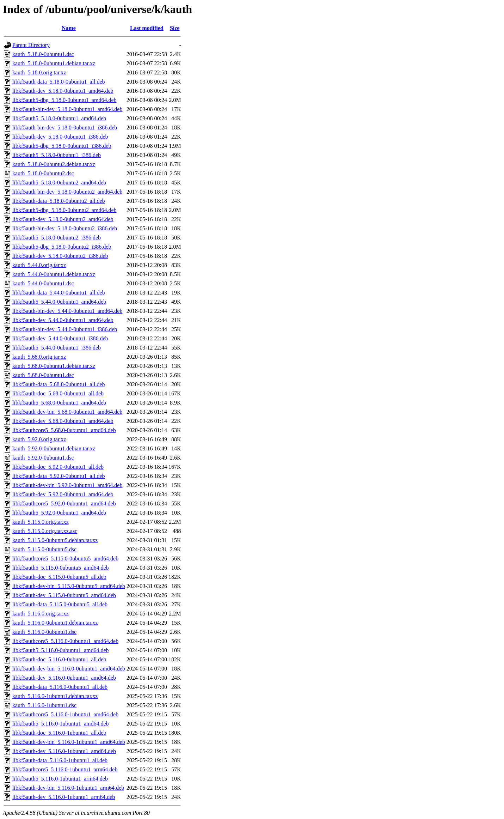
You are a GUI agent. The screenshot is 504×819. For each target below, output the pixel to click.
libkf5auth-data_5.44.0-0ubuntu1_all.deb (59, 293)
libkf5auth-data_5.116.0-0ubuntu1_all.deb (60, 687)
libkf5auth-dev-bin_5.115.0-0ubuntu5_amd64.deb (69, 586)
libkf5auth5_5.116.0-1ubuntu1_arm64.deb (60, 779)
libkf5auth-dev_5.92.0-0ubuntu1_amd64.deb (63, 494)
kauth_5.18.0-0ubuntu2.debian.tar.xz (54, 164)
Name (69, 28)
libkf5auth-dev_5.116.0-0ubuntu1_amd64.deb (64, 678)
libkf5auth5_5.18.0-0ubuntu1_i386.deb (57, 155)
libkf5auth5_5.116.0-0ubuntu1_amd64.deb (61, 650)
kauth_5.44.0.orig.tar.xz (39, 265)
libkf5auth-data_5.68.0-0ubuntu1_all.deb (59, 384)
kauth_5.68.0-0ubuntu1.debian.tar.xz (54, 366)
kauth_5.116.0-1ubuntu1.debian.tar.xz (55, 696)
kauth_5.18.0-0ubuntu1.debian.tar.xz (54, 63)
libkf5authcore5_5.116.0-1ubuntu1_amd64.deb (65, 714)
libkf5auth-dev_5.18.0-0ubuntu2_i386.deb (60, 256)
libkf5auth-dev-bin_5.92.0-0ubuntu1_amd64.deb (67, 485)
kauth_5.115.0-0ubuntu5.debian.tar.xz (55, 540)
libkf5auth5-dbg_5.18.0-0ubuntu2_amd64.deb (64, 210)
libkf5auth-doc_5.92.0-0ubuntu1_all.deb (58, 467)
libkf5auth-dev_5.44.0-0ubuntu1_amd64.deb (63, 320)
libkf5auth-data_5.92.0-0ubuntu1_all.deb (59, 476)
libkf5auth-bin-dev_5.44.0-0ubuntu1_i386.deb (65, 329)
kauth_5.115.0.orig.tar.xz (41, 522)
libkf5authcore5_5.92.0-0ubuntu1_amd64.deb (64, 503)
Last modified (147, 28)
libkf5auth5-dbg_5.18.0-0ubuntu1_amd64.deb (64, 100)
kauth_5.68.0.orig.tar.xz (39, 357)
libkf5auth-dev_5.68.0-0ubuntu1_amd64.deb (63, 421)
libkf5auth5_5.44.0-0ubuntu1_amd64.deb (59, 302)
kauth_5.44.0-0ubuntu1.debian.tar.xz (54, 274)
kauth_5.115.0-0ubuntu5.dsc (44, 549)
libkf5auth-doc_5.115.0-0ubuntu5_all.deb (59, 577)
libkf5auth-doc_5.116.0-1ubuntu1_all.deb (59, 733)
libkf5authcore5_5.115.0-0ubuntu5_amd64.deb (65, 559)
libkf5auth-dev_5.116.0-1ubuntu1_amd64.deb (64, 751)
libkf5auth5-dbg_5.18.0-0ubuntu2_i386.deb (62, 247)
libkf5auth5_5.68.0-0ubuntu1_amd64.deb (59, 403)
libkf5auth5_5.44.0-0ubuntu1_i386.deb (57, 348)
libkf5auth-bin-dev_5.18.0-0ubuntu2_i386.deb (65, 228)
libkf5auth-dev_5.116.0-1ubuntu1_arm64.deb (64, 797)
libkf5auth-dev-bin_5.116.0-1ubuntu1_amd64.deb (69, 742)
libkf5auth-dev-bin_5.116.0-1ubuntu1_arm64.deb (68, 788)
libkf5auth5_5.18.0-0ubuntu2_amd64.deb (59, 183)
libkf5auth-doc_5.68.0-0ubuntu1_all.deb (58, 393)
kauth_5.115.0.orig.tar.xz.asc (45, 531)
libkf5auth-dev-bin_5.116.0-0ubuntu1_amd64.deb (69, 669)
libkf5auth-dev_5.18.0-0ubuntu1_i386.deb (60, 137)
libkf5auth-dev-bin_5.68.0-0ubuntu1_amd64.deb (67, 412)
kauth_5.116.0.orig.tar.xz (41, 614)
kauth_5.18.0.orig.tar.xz (39, 72)
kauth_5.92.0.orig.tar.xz (39, 439)
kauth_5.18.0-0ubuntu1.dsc (43, 54)
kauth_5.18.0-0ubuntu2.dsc (43, 173)
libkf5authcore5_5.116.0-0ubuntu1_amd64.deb (65, 641)
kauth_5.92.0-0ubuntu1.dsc (43, 458)
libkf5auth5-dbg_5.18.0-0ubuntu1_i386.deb (62, 146)
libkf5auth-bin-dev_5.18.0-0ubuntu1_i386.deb (65, 128)
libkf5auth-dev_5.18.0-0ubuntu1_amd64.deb (63, 91)
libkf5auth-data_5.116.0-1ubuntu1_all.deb (60, 760)
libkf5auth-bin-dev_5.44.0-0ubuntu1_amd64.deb (67, 311)
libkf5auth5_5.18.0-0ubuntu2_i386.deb (57, 238)
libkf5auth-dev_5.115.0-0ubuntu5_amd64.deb (64, 595)
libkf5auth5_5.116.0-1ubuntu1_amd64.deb (61, 724)
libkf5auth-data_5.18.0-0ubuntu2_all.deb (59, 201)
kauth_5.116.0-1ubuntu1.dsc (44, 705)
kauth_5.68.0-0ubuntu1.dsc (43, 375)
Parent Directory (31, 45)
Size (175, 28)
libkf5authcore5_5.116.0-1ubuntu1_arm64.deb (65, 769)
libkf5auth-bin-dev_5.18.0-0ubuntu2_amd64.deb (67, 192)
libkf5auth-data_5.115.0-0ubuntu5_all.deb (60, 604)
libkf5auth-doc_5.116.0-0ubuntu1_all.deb (59, 659)
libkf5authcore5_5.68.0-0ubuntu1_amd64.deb (64, 430)
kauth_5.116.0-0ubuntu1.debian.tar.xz (55, 623)
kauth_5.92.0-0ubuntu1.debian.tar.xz (54, 448)
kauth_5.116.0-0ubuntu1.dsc (44, 632)
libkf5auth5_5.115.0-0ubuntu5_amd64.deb (61, 568)
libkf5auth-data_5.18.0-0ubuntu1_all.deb (59, 82)
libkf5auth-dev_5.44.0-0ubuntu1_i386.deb (60, 338)
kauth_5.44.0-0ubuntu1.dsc (43, 283)
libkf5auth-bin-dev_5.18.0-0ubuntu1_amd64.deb (67, 109)
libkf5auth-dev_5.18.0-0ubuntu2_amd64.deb (63, 219)
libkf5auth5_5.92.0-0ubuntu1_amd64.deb (59, 513)
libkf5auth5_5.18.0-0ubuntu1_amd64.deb (59, 118)
